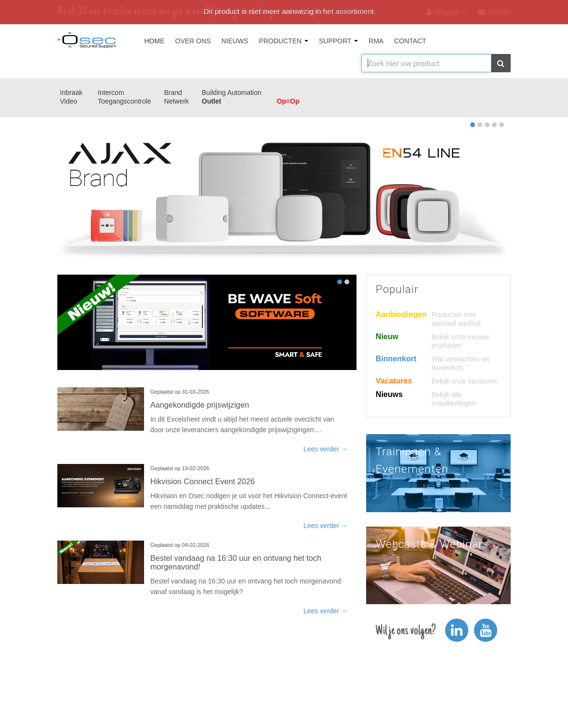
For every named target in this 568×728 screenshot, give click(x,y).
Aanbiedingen (401, 314)
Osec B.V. (87, 42)
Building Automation (232, 93)
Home (155, 41)
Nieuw (387, 337)
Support (338, 41)
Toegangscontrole (125, 101)
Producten (284, 41)
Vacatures (394, 381)
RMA (376, 41)
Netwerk (177, 101)
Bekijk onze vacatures (464, 381)
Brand (173, 93)
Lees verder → (326, 449)
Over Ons (193, 41)
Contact (410, 41)
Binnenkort (396, 359)
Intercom (111, 93)
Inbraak (72, 93)
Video (69, 101)
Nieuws (235, 41)
